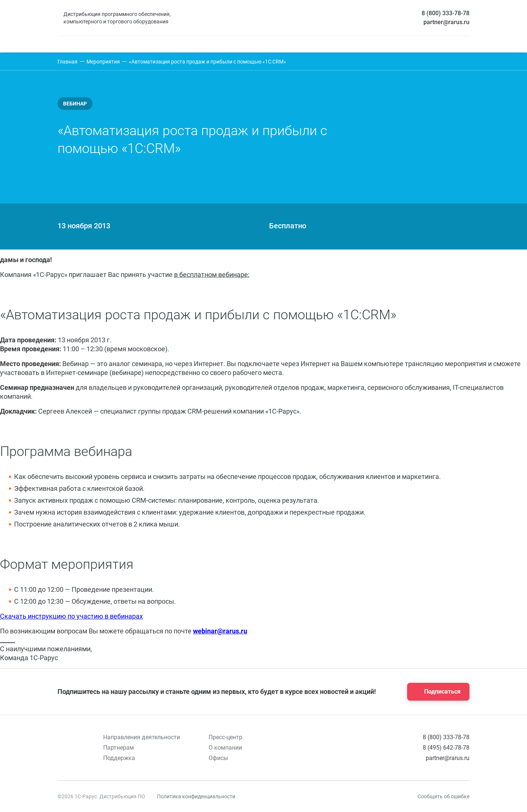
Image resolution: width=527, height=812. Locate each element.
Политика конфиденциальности (196, 796)
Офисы (218, 758)
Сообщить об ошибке (443, 796)
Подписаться (436, 692)
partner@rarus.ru (446, 22)
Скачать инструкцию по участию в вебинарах (71, 616)
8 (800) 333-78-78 (446, 13)
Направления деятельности (142, 737)
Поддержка (119, 758)
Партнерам (119, 748)
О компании (225, 748)
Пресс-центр (225, 737)
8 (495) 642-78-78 (446, 748)
